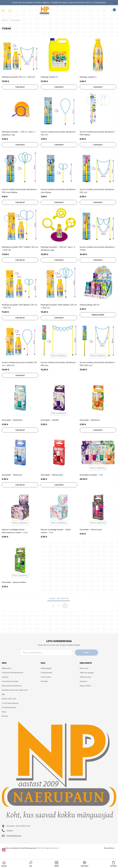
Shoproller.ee (109, 848)
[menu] (3, 11)
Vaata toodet (98, 315)
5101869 (10, 831)
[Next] (65, 606)
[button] (31, 864)
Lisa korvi (20, 87)
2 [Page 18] (59, 606)
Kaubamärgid (16, 20)
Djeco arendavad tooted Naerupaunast (21, 848)
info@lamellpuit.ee (14, 836)
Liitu (87, 653)
